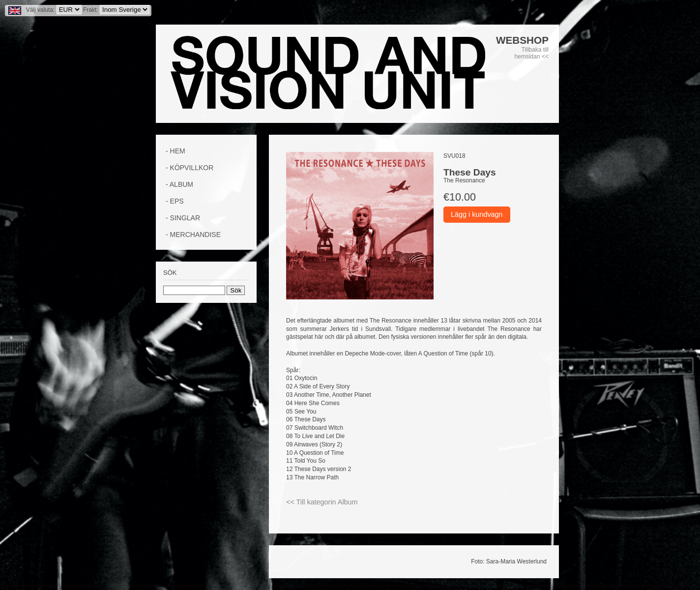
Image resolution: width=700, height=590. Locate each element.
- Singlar (183, 218)
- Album (179, 184)
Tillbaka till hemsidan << (532, 53)
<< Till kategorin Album (322, 502)
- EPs (175, 201)
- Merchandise (193, 235)
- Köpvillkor (190, 168)
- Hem (175, 151)
